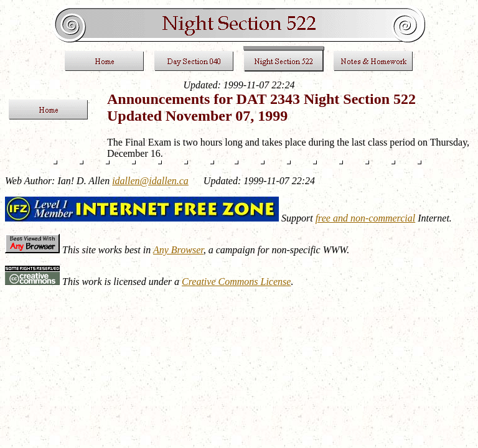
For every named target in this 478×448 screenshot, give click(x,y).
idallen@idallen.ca (150, 181)
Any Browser (178, 250)
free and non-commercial (366, 218)
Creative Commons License (236, 282)
